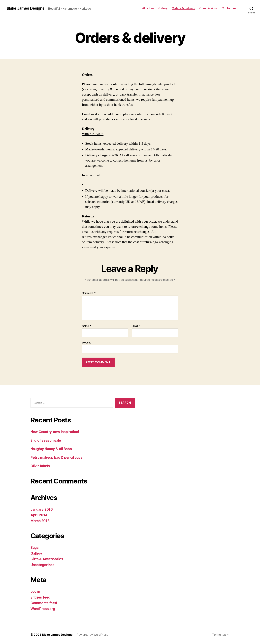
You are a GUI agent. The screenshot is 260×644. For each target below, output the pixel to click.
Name (86, 326)
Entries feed (41, 597)
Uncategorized (43, 565)
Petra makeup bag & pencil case (57, 458)
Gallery (163, 8)
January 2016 (42, 509)
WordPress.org (43, 609)
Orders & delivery (184, 8)
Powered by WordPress (92, 635)
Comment (89, 293)
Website (87, 342)
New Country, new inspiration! (55, 432)
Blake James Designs (26, 8)
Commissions (208, 8)
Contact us (229, 8)
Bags (35, 548)
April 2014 (39, 515)
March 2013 (40, 521)
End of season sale (46, 440)
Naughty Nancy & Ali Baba (52, 449)
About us (148, 8)
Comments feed (44, 603)
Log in (35, 592)
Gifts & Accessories (47, 559)
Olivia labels (41, 466)
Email (136, 326)
